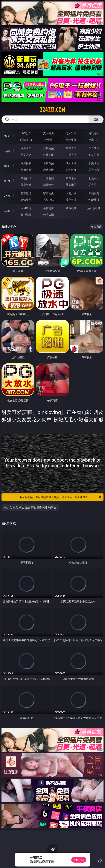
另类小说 (48, 200)
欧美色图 (71, 178)
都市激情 (26, 193)
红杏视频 (26, 215)
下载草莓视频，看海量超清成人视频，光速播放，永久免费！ (59, 497)
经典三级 (48, 170)
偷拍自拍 (48, 163)
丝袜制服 (48, 155)
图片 (7, 181)
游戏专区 (94, 133)
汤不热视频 (94, 208)
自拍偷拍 (48, 148)
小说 (7, 196)
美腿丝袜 (26, 185)
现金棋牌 (71, 140)
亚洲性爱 (26, 163)
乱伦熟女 (71, 170)
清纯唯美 (48, 185)
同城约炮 (26, 208)
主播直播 (71, 155)
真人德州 (48, 133)
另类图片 (94, 185)
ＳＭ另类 (94, 155)
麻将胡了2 (26, 140)
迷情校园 (26, 200)
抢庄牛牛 (94, 140)
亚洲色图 (48, 178)
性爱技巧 (94, 200)
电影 (7, 166)
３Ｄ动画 (94, 148)
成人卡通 (71, 163)
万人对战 (71, 133)
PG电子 (26, 133)
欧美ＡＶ (71, 148)
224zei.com (52, 110)
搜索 (96, 119)
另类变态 (94, 170)
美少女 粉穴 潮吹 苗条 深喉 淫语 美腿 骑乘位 (30, 507)
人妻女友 (71, 193)
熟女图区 (71, 185)
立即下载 (79, 860)
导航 (7, 211)
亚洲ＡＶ (26, 148)
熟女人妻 (26, 155)
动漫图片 (94, 178)
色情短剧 (48, 215)
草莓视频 (71, 208)
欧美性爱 (94, 163)
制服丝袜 (26, 170)
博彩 (7, 136)
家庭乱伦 (48, 193)
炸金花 (48, 140)
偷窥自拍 (26, 178)
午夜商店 (48, 208)
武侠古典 (94, 193)
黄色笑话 (71, 200)
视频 (7, 151)
